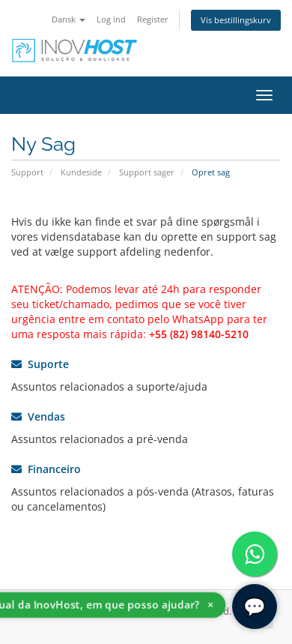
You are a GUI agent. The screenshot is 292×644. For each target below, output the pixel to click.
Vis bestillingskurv (236, 20)
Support (27, 172)
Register (153, 19)
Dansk (69, 19)
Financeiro (46, 469)
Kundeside (81, 172)
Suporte (40, 364)
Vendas (38, 416)
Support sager (147, 172)
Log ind (111, 19)
